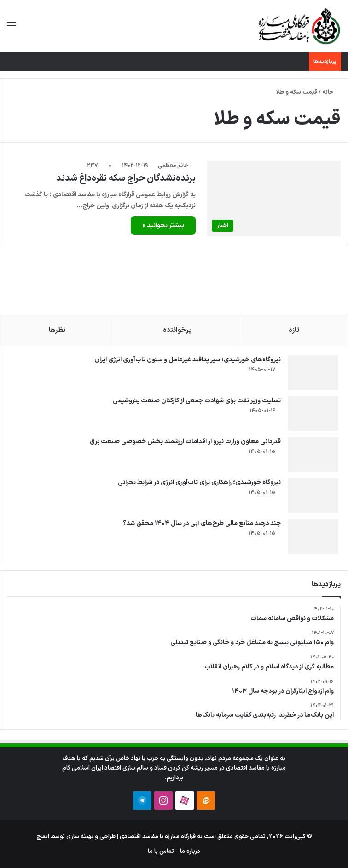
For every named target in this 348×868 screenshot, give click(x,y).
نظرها (57, 330)
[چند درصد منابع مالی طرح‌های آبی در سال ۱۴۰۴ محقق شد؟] (313, 536)
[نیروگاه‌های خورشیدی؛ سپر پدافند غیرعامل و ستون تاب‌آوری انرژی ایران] (313, 373)
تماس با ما (161, 851)
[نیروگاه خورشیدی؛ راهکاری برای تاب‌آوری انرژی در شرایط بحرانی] (313, 495)
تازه (294, 330)
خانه (331, 92)
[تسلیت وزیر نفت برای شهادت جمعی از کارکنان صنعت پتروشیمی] (313, 414)
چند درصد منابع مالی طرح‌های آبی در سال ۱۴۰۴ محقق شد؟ (202, 523)
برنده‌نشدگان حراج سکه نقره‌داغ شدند (126, 178)
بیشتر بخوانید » (163, 226)
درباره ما (190, 851)
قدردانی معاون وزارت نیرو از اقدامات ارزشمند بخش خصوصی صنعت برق (185, 442)
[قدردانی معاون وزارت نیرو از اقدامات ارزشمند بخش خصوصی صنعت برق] (313, 454)
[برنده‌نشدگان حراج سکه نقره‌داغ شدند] (274, 198)
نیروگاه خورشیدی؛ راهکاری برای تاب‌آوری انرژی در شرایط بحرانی (199, 483)
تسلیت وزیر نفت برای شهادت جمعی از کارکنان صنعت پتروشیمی (197, 401)
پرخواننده (177, 330)
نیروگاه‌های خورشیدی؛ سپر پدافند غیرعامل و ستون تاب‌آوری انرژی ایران (188, 360)
